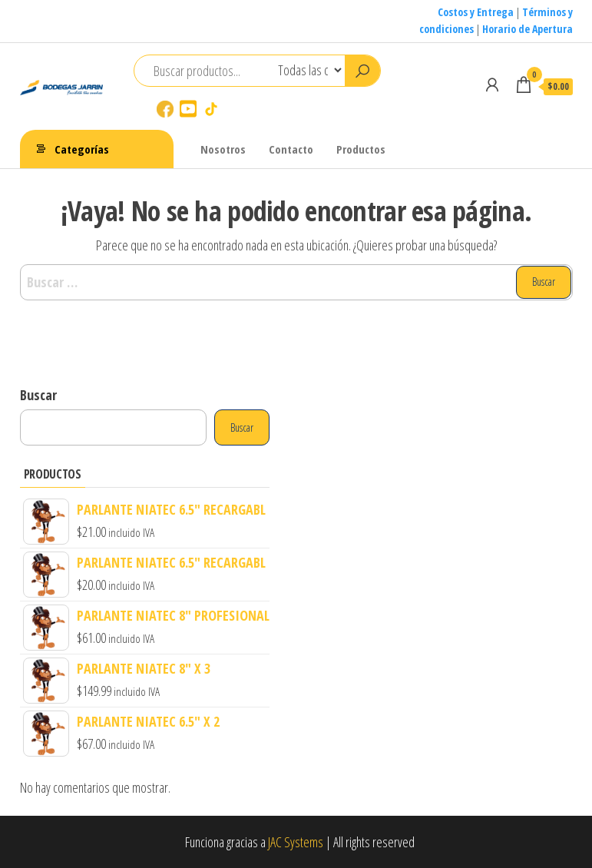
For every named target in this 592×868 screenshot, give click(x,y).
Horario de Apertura (528, 29)
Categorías (82, 149)
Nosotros (223, 149)
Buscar (38, 395)
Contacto (291, 149)
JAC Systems (296, 842)
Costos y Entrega (476, 12)
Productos (361, 149)
